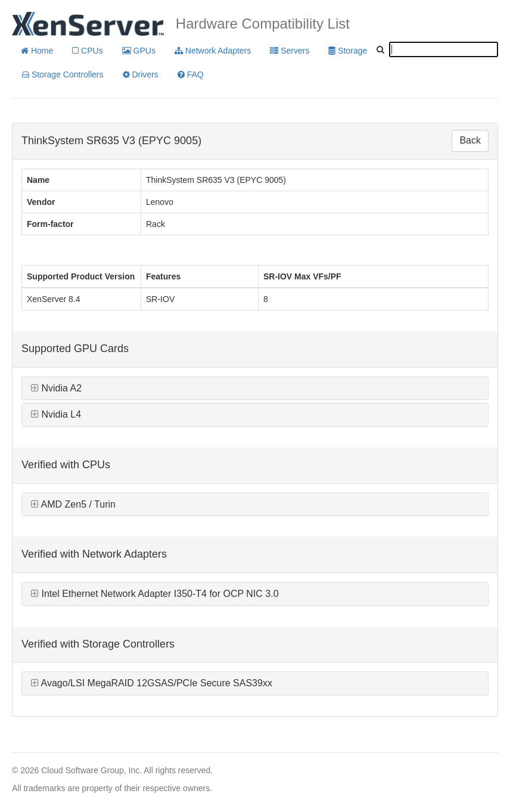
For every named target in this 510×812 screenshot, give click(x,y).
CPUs (87, 51)
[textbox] (444, 49)
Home (37, 51)
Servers (290, 51)
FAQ (191, 74)
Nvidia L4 (56, 414)
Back (470, 140)
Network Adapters (213, 51)
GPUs (139, 51)
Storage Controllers (63, 74)
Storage (348, 51)
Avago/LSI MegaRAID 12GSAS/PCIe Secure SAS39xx (152, 683)
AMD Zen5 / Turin (73, 504)
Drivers (141, 74)
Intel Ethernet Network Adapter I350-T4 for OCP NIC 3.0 (155, 594)
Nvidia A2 (56, 388)
